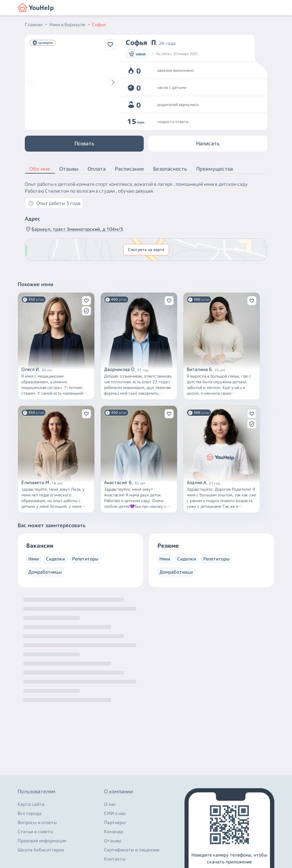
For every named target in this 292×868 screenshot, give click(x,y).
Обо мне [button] (40, 169)
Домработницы (45, 572)
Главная (36, 25)
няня (137, 54)
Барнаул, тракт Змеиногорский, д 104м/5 (74, 229)
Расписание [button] (129, 169)
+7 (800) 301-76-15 (40, 816)
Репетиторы (85, 559)
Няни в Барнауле (70, 25)
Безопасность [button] (170, 169)
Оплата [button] (97, 169)
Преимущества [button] (215, 169)
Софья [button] (99, 25)
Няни (34, 559)
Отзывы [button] (69, 169)
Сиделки (55, 559)
